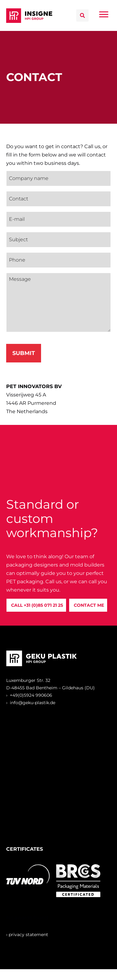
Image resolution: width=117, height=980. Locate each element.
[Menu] (104, 15)
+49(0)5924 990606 (31, 695)
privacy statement (28, 935)
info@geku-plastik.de (33, 703)
